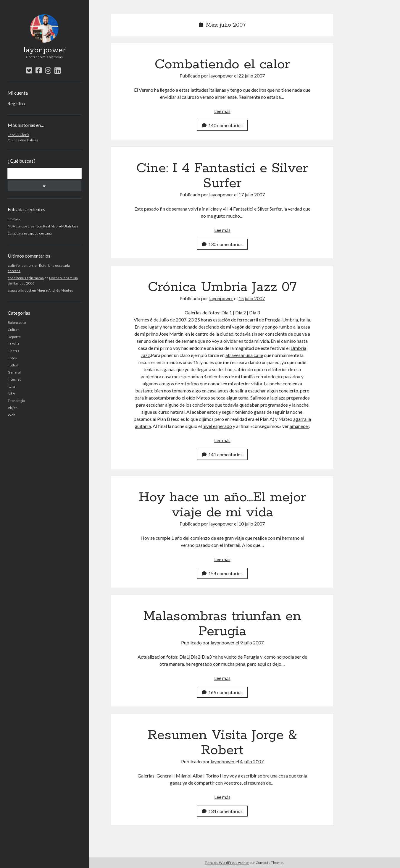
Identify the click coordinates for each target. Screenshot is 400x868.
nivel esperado (217, 426)
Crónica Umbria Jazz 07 (222, 287)
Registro (16, 103)
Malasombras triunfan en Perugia (222, 624)
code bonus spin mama (26, 278)
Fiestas (13, 351)
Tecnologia (16, 401)
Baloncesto (17, 323)
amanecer (299, 426)
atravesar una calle (244, 355)
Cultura (14, 330)
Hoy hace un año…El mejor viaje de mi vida (222, 505)
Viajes (13, 408)
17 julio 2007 (252, 194)
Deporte (14, 337)
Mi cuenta (18, 93)
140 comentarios (222, 125)
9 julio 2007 (252, 642)
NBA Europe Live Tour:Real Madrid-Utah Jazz (43, 226)
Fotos (12, 358)
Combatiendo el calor (222, 64)
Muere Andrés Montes (55, 290)
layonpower (45, 50)
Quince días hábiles (23, 140)
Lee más (222, 111)
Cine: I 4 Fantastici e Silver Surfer (222, 176)
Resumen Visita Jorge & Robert (222, 743)
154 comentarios (222, 573)
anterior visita (248, 383)
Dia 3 (254, 312)
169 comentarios (222, 692)
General (14, 372)
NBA (11, 393)
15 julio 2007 (252, 298)
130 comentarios (222, 244)
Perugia (273, 320)
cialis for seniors (21, 265)
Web (11, 415)
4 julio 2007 (252, 761)
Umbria (290, 320)
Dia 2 (241, 312)
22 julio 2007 (252, 76)
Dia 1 (227, 312)
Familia (13, 344)
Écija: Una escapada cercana (30, 233)
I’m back (14, 219)
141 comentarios (222, 454)
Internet (14, 379)
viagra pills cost (20, 290)
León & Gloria (18, 135)
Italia (11, 386)
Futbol (13, 365)
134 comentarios (222, 811)
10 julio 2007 (252, 524)
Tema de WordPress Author (227, 863)
